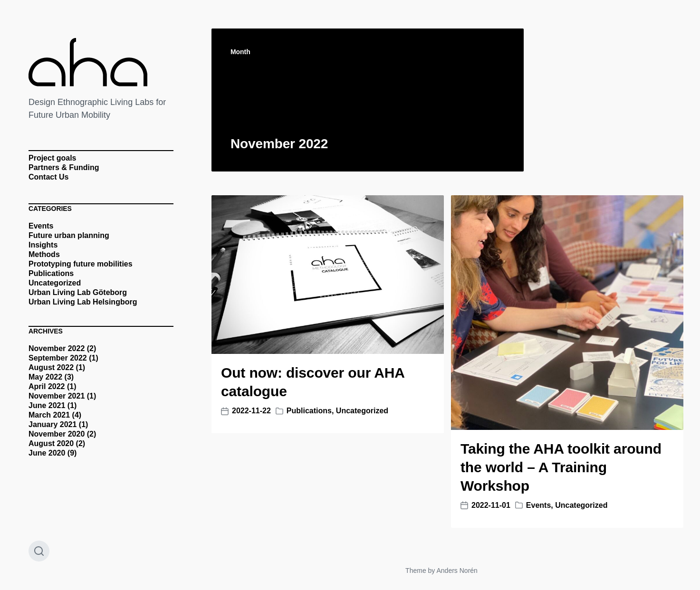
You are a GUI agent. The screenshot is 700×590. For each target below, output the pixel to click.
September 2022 (58, 358)
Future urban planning (69, 235)
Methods (44, 254)
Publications (51, 273)
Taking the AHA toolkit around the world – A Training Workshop (561, 467)
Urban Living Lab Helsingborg (83, 302)
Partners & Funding (64, 167)
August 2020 (51, 443)
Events (41, 226)
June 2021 (47, 405)
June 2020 (47, 453)
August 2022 (51, 367)
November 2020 (57, 434)
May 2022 (45, 377)
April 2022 (47, 386)
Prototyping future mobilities (81, 264)
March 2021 (49, 415)
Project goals (52, 158)
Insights (43, 245)
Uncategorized (55, 283)
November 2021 (57, 396)
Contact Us (48, 177)
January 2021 (53, 424)
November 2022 (57, 348)
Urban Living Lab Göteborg (78, 292)
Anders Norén (457, 571)
